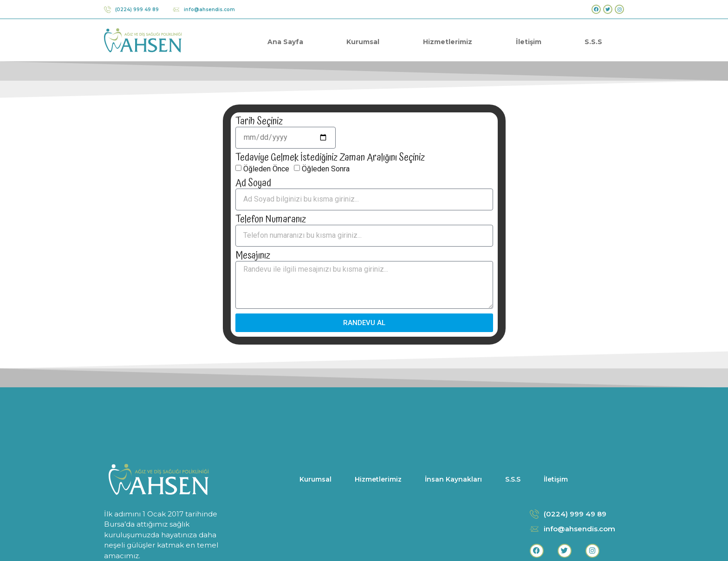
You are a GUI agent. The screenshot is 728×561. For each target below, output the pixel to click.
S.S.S (593, 42)
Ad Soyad (253, 184)
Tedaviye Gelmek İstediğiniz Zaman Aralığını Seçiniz (330, 158)
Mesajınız (253, 256)
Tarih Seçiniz (259, 122)
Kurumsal (363, 42)
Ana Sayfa (285, 42)
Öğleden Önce (266, 168)
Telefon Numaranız (271, 220)
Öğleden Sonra (326, 168)
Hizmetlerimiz (448, 42)
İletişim (529, 42)
